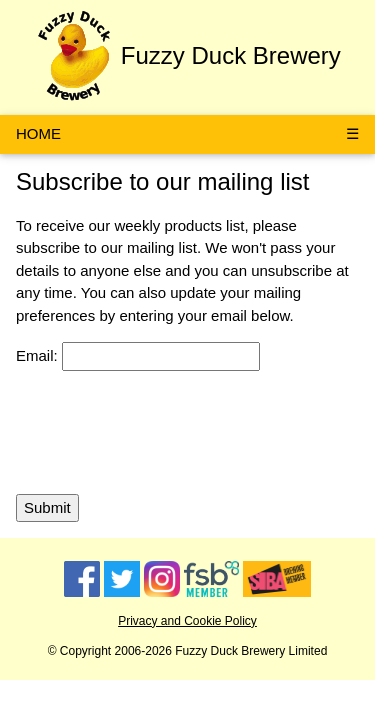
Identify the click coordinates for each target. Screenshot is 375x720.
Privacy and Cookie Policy (187, 621)
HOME (38, 133)
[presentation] (168, 432)
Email (35, 355)
